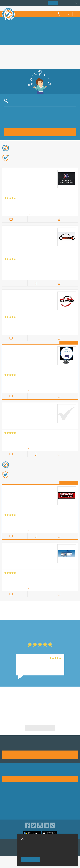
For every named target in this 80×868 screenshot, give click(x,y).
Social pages (8, 814)
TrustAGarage (8, 850)
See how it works (40, 779)
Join (53, 3)
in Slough (21, 614)
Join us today (40, 755)
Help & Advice (8, 802)
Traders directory (49, 802)
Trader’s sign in (71, 8)
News (5, 810)
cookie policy (42, 852)
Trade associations (50, 794)
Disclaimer (46, 806)
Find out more (53, 162)
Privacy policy (47, 798)
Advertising (7, 798)
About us (6, 794)
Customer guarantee (51, 814)
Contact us (7, 806)
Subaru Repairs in (21, 699)
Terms (44, 810)
